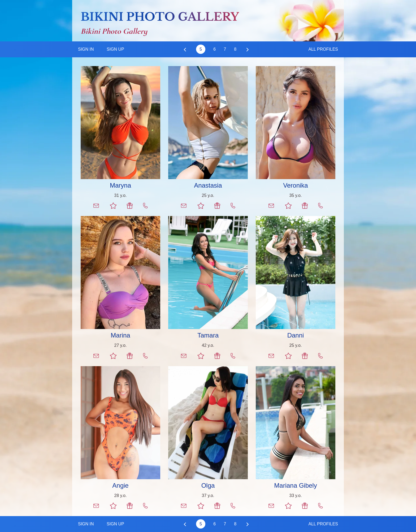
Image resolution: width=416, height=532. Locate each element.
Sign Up (115, 49)
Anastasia (208, 185)
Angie (120, 485)
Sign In (86, 49)
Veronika (295, 185)
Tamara (208, 335)
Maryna (120, 185)
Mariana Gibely (295, 485)
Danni (296, 335)
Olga (208, 485)
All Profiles (323, 49)
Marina (120, 335)
